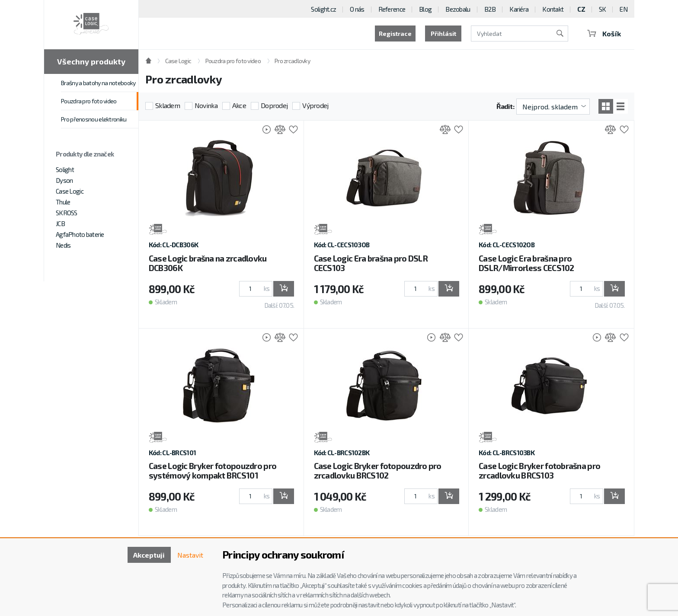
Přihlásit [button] (443, 34)
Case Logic (70, 191)
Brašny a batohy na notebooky (98, 83)
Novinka (206, 105)
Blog (425, 9)
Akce (239, 105)
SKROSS (67, 213)
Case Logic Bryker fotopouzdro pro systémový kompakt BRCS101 (213, 471)
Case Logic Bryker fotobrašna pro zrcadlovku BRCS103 (539, 471)
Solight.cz (323, 9)
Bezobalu (458, 9)
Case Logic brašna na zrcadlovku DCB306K (208, 263)
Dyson (64, 180)
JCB (60, 223)
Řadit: (505, 106)
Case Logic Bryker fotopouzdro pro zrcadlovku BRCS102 (378, 471)
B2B (490, 9)
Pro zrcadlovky (292, 61)
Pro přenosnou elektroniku (94, 119)
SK (603, 9)
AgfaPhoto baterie (80, 234)
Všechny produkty (91, 61)
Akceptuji (149, 555)
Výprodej (315, 105)
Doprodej (274, 105)
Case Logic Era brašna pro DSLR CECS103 (371, 263)
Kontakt (553, 9)
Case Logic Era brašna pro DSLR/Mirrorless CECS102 (526, 263)
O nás (357, 9)
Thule (63, 202)
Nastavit (190, 555)
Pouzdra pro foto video (89, 101)
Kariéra (519, 9)
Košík (604, 34)
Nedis (63, 245)
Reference (392, 9)
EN (624, 9)
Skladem (168, 105)
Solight (65, 169)
